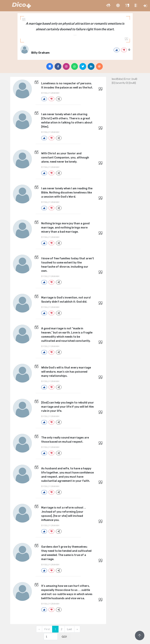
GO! (64, 637)
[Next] (77, 629)
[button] (108, 6)
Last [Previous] (69, 629)
